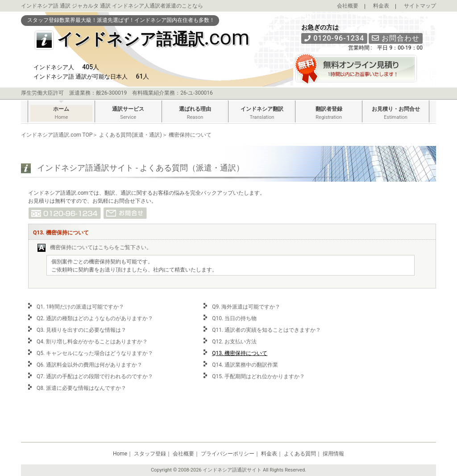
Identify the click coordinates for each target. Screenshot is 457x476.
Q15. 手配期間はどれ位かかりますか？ (258, 376)
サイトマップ (420, 6)
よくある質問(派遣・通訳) (130, 135)
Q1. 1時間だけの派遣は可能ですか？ (80, 307)
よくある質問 (300, 454)
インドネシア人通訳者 (139, 6)
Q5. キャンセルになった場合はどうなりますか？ (95, 353)
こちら (106, 247)
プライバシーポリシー (228, 454)
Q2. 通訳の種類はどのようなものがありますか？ (95, 318)
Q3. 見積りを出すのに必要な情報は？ (81, 330)
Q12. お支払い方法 (234, 342)
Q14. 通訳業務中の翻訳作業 (245, 365)
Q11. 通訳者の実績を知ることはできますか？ (266, 330)
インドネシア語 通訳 (46, 6)
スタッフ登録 (150, 454)
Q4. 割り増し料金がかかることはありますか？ (92, 342)
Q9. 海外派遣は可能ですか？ (246, 307)
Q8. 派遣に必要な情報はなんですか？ (81, 388)
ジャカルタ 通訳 (91, 6)
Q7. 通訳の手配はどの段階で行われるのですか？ (95, 376)
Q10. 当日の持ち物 (234, 318)
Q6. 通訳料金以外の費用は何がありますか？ (89, 365)
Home (120, 454)
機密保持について (190, 135)
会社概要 (348, 6)
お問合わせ (396, 38)
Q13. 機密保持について (240, 353)
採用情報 (333, 454)
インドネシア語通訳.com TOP (57, 135)
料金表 (381, 6)
